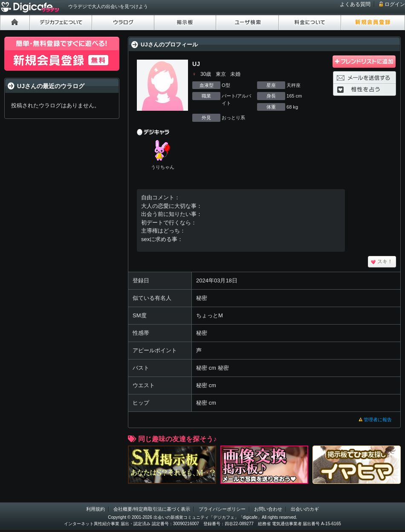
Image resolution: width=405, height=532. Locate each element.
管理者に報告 (378, 420)
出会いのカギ (305, 509)
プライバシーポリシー (222, 509)
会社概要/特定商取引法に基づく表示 (152, 509)
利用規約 (95, 509)
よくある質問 (355, 4)
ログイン (395, 4)
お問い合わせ (268, 509)
